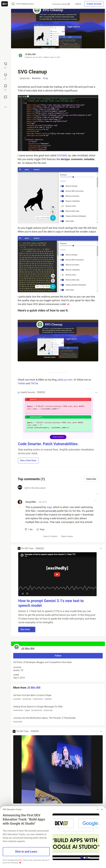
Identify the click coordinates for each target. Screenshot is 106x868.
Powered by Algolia (61, 4)
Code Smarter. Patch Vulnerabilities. (48, 444)
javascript (24, 78)
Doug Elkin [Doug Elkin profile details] (31, 502)
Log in (78, 4)
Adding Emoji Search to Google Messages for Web (58, 709)
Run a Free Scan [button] (28, 460)
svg (45, 78)
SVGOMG (62, 155)
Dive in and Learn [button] (26, 852)
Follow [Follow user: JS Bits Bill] (58, 656)
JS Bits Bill (30, 54)
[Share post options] (6, 107)
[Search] (13, 4)
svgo (49, 507)
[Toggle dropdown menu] (96, 392)
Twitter (22, 383)
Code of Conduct (50, 536)
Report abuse (67, 536)
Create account (94, 4)
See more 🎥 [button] (27, 629)
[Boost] (6, 97)
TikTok (34, 383)
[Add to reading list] (6, 87)
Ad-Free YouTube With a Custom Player (58, 697)
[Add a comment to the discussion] (61, 490)
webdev (36, 78)
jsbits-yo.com (65, 380)
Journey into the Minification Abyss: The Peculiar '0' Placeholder (58, 720)
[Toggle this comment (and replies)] (20, 507)
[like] (29, 529)
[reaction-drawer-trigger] (6, 65)
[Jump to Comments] (6, 76)
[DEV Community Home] (5, 4)
